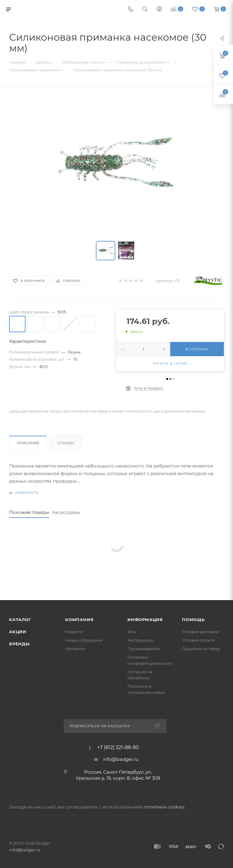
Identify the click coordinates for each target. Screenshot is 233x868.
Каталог (20, 620)
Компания (79, 620)
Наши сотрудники (84, 640)
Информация (145, 620)
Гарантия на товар (201, 649)
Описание (28, 443)
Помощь (193, 620)
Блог (132, 632)
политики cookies (164, 807)
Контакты (75, 649)
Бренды (19, 644)
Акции (18, 632)
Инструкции (140, 640)
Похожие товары (29, 512)
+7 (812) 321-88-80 (118, 748)
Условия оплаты (198, 640)
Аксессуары (66, 512)
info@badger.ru (121, 759)
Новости (74, 632)
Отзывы (66, 443)
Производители (144, 649)
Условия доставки (200, 632)
